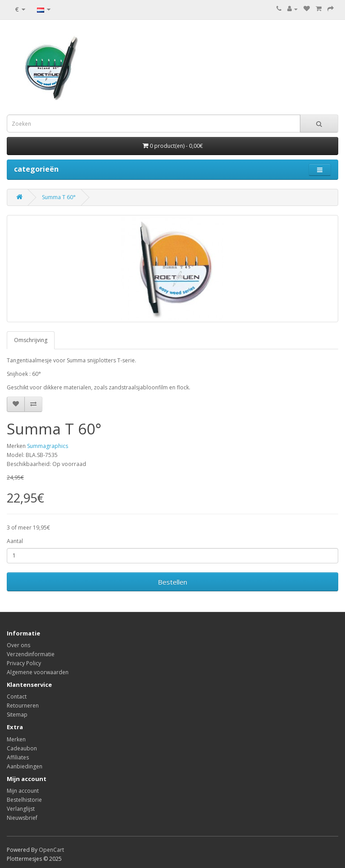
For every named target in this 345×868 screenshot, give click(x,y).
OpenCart (51, 850)
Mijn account (23, 791)
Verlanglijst (21, 809)
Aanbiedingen (25, 766)
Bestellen (172, 582)
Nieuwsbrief (22, 818)
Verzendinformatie (31, 654)
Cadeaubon (22, 748)
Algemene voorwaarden (38, 672)
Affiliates (18, 757)
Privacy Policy (24, 663)
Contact (17, 697)
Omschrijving (31, 340)
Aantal (15, 541)
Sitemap (17, 715)
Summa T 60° (59, 197)
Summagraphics (48, 446)
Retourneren (23, 706)
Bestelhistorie (24, 800)
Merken (16, 739)
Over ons (18, 645)
